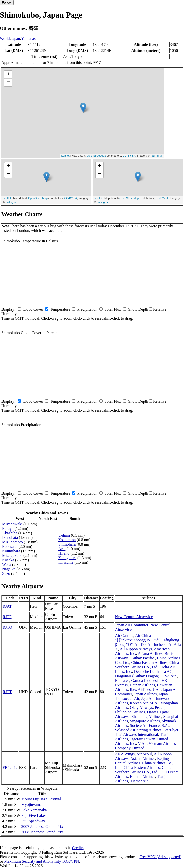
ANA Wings (125, 754)
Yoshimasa (67, 540)
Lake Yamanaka (34, 810)
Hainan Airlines (142, 685)
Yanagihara (67, 558)
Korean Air (139, 703)
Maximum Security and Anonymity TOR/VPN (42, 861)
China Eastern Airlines (149, 663)
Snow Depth (138, 309)
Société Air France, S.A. (149, 725)
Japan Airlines (145, 694)
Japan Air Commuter (132, 625)
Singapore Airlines (145, 721)
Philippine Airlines (130, 712)
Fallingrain (157, 156)
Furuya (8, 528)
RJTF (7, 617)
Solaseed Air (125, 730)
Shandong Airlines (146, 717)
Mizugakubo (12, 555)
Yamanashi (30, 39)
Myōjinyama (31, 804)
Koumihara (11, 551)
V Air (142, 743)
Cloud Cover (33, 309)
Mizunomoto (13, 542)
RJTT (7, 692)
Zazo (6, 573)
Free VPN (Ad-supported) (160, 857)
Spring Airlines (149, 730)
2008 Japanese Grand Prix (42, 832)
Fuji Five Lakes (34, 815)
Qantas (153, 712)
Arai (62, 549)
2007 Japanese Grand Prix (42, 826)
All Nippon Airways (136, 649)
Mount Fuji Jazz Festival (41, 799)
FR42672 (10, 767)
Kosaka (8, 560)
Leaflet (65, 156)
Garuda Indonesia (145, 681)
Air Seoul (144, 754)
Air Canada (124, 636)
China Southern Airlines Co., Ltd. (147, 665)
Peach (160, 708)
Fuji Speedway (33, 821)
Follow (7, 3)
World (5, 39)
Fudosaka (10, 546)
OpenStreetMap (96, 156)
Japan (15, 39)
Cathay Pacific (143, 658)
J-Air (157, 690)
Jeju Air (148, 699)
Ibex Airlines (140, 690)
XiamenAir (139, 781)
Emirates (122, 681)
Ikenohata (10, 537)
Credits (78, 848)
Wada (7, 564)
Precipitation (87, 309)
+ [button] (8, 75)
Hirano (64, 553)
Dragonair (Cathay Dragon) (138, 676)
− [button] (8, 82)
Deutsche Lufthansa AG (153, 672)
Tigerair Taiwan (143, 739)
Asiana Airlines (150, 654)
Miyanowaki (12, 524)
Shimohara (67, 544)
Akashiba (10, 533)
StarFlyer (171, 730)
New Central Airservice (134, 617)
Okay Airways (141, 708)
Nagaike (9, 569)
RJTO (7, 627)
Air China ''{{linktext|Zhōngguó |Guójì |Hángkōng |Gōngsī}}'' (147, 640)
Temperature (60, 309)
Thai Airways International (137, 734)
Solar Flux (113, 309)
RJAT (7, 606)
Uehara (64, 535)
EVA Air (169, 676)
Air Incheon (157, 645)
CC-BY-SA (129, 156)
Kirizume (66, 562)
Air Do (140, 645)
